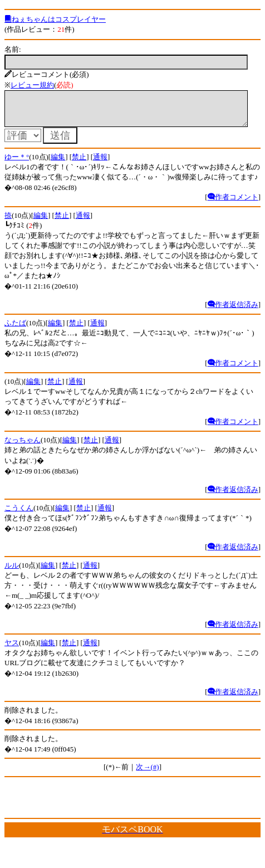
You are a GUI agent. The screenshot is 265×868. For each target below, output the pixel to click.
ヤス (12, 649)
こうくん (19, 515)
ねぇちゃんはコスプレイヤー (55, 19)
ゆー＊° (17, 164)
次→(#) (147, 774)
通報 (100, 164)
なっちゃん (23, 447)
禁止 (79, 164)
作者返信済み (233, 311)
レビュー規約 (32, 85)
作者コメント (233, 204)
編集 (58, 164)
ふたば (15, 330)
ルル (12, 572)
